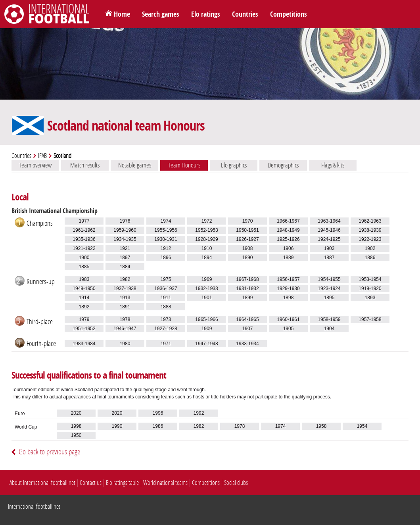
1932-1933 (206, 288)
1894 (207, 258)
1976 (125, 221)
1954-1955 (329, 279)
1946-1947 (125, 329)
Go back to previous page (49, 452)
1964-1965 (247, 319)
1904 (329, 329)
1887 (329, 258)
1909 (207, 329)
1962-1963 (370, 221)
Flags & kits (333, 165)
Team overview (35, 165)
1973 (166, 319)
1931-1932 (247, 288)
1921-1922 (84, 248)
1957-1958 (370, 319)
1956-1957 (288, 279)
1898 (289, 298)
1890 (248, 258)
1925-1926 (288, 239)
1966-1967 (288, 221)
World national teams (165, 483)
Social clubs (236, 483)
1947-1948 (206, 344)
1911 (166, 298)
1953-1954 (370, 279)
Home (122, 14)
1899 (248, 298)
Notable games (135, 165)
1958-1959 (329, 319)
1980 (125, 344)
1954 (362, 426)
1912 (166, 248)
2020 (76, 413)
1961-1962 (84, 230)
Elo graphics (234, 165)
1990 (117, 426)
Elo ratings (206, 14)
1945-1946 (329, 230)
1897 (125, 258)
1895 (329, 298)
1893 (370, 298)
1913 (125, 298)
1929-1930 (288, 288)
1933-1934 (247, 344)
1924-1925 (329, 239)
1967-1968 (247, 279)
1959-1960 (125, 230)
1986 (158, 426)
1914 (84, 298)
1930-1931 (166, 239)
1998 (76, 426)
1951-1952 (84, 329)
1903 (329, 248)
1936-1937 (166, 288)
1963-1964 (329, 221)
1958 (321, 426)
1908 (248, 248)
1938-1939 (370, 230)
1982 (125, 279)
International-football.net (34, 507)
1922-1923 (370, 239)
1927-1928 (166, 329)
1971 (166, 344)
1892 (84, 307)
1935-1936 (84, 239)
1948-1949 (288, 230)
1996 (158, 413)
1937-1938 (125, 288)
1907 (248, 329)
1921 (125, 248)
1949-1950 (84, 288)
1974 (166, 221)
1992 (199, 413)
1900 (84, 258)
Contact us (91, 483)
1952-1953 (206, 230)
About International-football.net (42, 483)
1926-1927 (247, 239)
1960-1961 (288, 319)
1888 (166, 307)
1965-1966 (206, 319)
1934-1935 (125, 239)
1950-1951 (247, 230)
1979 (84, 319)
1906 (289, 248)
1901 (207, 298)
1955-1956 (166, 230)
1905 (289, 329)
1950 (76, 435)
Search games (161, 14)
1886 (370, 258)
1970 (248, 221)
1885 (84, 267)
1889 (289, 258)
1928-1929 (206, 239)
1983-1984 (84, 344)
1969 (207, 279)
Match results (85, 165)
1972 (207, 221)
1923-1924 (329, 288)
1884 (125, 267)
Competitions (289, 14)
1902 (370, 248)
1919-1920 (370, 288)
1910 (207, 248)
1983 (84, 279)
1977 (84, 221)
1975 (166, 279)
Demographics (283, 165)
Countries (245, 14)
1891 (125, 307)
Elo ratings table (122, 483)
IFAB (42, 156)
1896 (166, 258)
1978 (125, 319)
